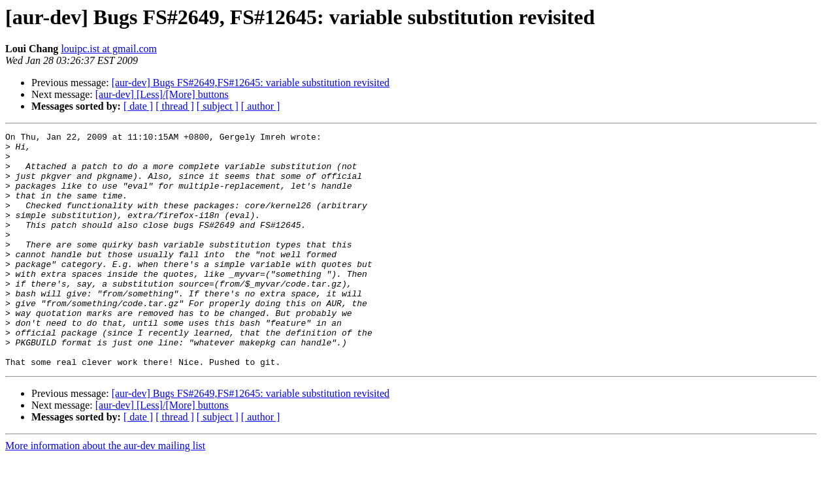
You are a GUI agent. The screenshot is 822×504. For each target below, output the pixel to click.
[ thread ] (175, 106)
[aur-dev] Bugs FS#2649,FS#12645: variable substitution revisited (251, 83)
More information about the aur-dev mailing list (105, 493)
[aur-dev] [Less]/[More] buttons (162, 94)
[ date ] (138, 106)
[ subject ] (218, 106)
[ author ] (261, 106)
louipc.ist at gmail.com (109, 49)
